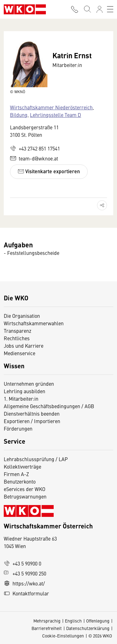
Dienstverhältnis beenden (32, 413)
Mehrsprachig (47, 621)
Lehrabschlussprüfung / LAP (36, 459)
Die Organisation (22, 316)
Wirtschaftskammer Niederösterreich (51, 107)
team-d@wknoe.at (34, 158)
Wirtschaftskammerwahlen (34, 323)
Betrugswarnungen (26, 496)
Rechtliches (17, 338)
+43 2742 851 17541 (35, 148)
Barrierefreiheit (47, 628)
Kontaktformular (26, 593)
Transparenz (17, 331)
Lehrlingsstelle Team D (56, 115)
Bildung (19, 115)
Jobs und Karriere (24, 346)
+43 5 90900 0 (22, 563)
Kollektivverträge (22, 466)
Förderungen (18, 428)
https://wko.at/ (24, 583)
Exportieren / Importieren (32, 421)
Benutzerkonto (20, 481)
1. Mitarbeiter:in (21, 398)
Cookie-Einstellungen (63, 636)
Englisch (73, 621)
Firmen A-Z (16, 474)
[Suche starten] (87, 9)
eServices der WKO (24, 489)
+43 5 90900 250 (25, 573)
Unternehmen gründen (29, 384)
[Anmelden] (100, 9)
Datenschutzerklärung (88, 628)
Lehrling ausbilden (24, 391)
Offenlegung (98, 621)
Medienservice (19, 353)
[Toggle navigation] (110, 9)
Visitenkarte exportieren (49, 171)
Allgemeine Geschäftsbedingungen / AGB (49, 406)
